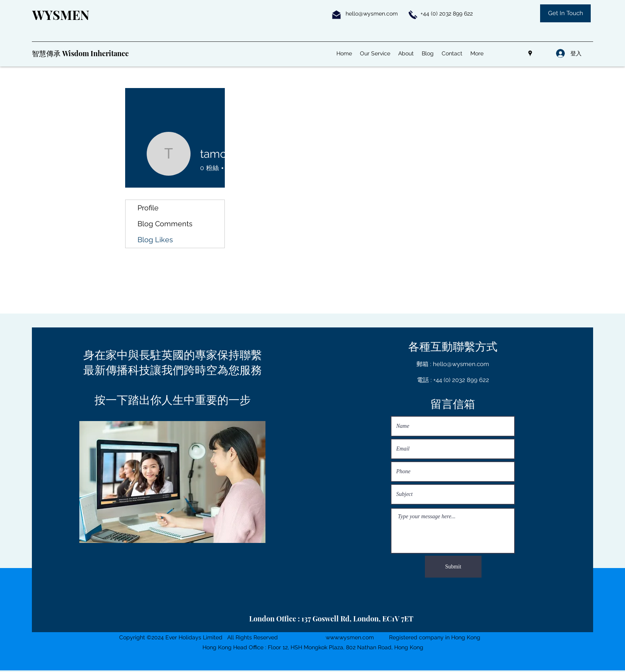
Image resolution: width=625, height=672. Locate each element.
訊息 (301, 169)
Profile (148, 208)
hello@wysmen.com (372, 14)
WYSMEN (61, 15)
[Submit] (453, 567)
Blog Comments (165, 224)
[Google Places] (530, 53)
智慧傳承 (47, 53)
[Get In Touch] (565, 13)
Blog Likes (155, 240)
